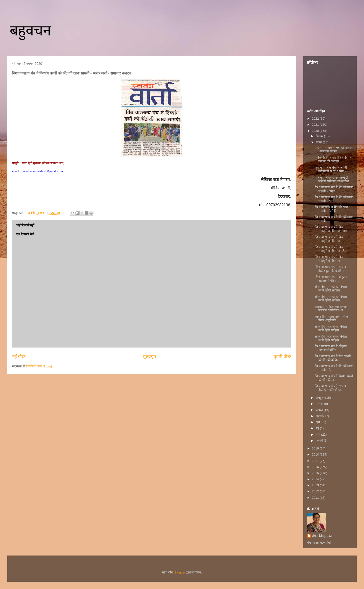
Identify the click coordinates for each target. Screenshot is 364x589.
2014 (316, 479)
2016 (316, 467)
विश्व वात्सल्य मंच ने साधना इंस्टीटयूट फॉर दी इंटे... (330, 269)
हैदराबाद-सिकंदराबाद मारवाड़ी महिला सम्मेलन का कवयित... (333, 179)
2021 (316, 125)
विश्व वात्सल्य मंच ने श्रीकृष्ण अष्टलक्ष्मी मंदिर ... (331, 279)
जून (318, 422)
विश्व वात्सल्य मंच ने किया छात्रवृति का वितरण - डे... (331, 249)
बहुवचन (30, 30)
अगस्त (320, 410)
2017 (316, 461)
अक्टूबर (321, 398)
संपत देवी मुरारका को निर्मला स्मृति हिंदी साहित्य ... (331, 328)
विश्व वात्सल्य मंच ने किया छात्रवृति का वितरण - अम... (332, 229)
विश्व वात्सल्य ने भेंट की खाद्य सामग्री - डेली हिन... (331, 209)
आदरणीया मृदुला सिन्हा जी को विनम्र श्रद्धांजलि (332, 319)
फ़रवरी (320, 441)
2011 (316, 498)
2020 (316, 131)
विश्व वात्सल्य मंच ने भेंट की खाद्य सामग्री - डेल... (334, 368)
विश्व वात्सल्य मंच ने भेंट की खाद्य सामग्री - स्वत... (334, 199)
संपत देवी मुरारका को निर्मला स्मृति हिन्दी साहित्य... (331, 289)
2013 (316, 485)
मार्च (318, 435)
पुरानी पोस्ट (282, 357)
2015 (316, 473)
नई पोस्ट (19, 357)
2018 (316, 454)
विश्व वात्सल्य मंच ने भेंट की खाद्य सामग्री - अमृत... (334, 189)
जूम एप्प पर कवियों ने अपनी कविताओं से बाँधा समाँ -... (331, 170)
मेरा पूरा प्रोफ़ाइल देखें (319, 543)
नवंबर (319, 142)
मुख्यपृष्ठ (149, 357)
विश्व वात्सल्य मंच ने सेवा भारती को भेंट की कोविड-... (333, 358)
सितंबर (320, 404)
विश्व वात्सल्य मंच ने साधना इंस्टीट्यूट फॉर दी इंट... (330, 388)
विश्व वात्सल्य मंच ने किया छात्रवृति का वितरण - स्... (331, 239)
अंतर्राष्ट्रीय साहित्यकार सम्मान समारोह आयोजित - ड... (331, 309)
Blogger (180, 572)
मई (318, 428)
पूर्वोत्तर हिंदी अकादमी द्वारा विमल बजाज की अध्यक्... (333, 160)
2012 (316, 491)
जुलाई (320, 416)
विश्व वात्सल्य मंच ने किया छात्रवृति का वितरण (329, 259)
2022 (316, 119)
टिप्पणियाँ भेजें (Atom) (39, 366)
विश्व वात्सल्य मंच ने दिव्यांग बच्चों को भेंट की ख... (334, 378)
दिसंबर (320, 136)
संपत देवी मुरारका (322, 536)
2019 (316, 448)
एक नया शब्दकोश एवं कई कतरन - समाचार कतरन (333, 150)
